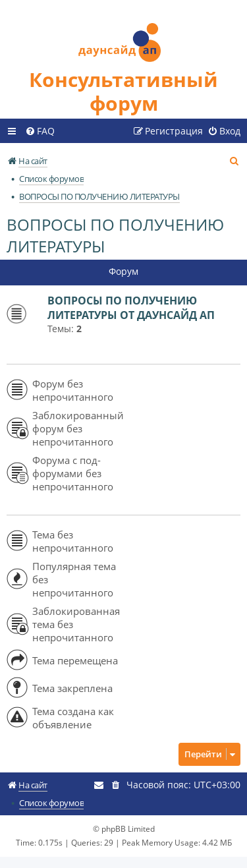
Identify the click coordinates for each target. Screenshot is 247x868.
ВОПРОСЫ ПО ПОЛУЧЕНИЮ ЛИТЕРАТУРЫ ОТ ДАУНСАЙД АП (131, 308)
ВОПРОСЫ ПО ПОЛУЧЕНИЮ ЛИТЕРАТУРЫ (115, 235)
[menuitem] (40, 131)
